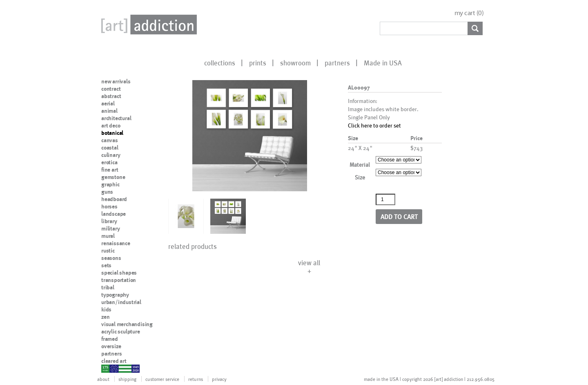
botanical (112, 133)
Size (360, 177)
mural (108, 236)
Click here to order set (374, 125)
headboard (114, 199)
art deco (111, 125)
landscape (114, 214)
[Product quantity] (385, 199)
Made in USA (383, 63)
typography (115, 295)
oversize (111, 346)
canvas (110, 140)
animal (109, 111)
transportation (119, 280)
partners (337, 63)
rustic (108, 251)
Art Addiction (147, 25)
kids (106, 309)
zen (105, 317)
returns (196, 379)
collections (220, 63)
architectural (116, 118)
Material (360, 165)
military (110, 228)
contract (111, 89)
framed (110, 339)
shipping (127, 379)
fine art (110, 170)
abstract (111, 96)
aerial (108, 103)
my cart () (469, 13)
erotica (109, 162)
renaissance (116, 243)
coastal (110, 148)
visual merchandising (127, 324)
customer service (162, 379)
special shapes (119, 273)
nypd (107, 368)
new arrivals (116, 81)
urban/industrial (121, 302)
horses (109, 206)
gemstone (113, 177)
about (103, 379)
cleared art (114, 361)
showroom (295, 63)
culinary (111, 155)
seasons (111, 258)
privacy (219, 379)
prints (258, 63)
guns (107, 192)
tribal (108, 287)
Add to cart (399, 216)
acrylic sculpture (121, 331)
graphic (110, 184)
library (109, 221)
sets (106, 265)
